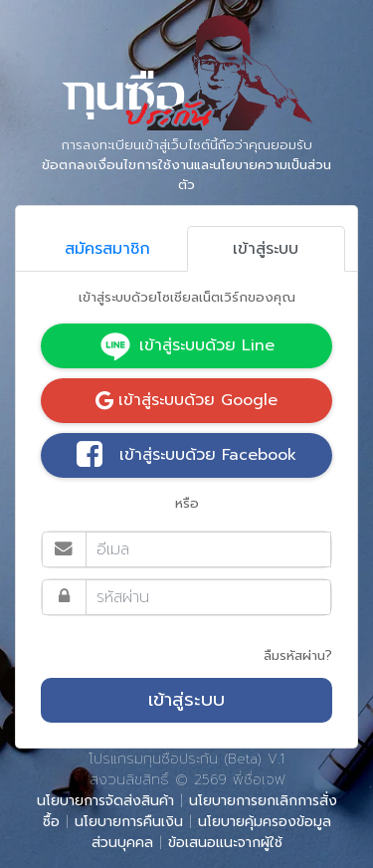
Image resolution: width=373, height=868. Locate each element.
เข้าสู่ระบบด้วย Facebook (186, 456)
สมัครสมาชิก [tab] (107, 249)
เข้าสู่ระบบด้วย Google (186, 400)
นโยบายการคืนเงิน (129, 822)
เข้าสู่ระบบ (186, 700)
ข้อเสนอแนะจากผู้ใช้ (225, 843)
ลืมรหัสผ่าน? (298, 655)
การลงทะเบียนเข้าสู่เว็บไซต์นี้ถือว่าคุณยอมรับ (186, 165)
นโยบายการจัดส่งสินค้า (105, 801)
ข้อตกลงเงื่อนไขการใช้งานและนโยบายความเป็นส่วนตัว (186, 175)
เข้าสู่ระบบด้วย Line (187, 346)
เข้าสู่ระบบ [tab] (266, 249)
